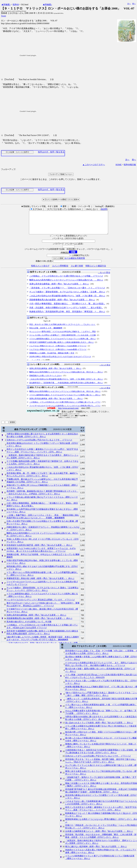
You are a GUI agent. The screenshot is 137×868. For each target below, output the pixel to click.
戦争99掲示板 (130, 165)
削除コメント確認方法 (96, 270)
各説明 (104, 209)
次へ (129, 4)
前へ (134, 4)
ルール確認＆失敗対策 (75, 263)
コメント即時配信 (60, 270)
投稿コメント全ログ (40, 270)
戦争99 (16, 5)
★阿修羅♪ (6, 5)
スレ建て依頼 (77, 270)
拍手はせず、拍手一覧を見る (51, 152)
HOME (119, 165)
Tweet (4, 16)
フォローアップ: (8, 169)
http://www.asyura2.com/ (68, 413)
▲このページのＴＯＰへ (94, 165)
